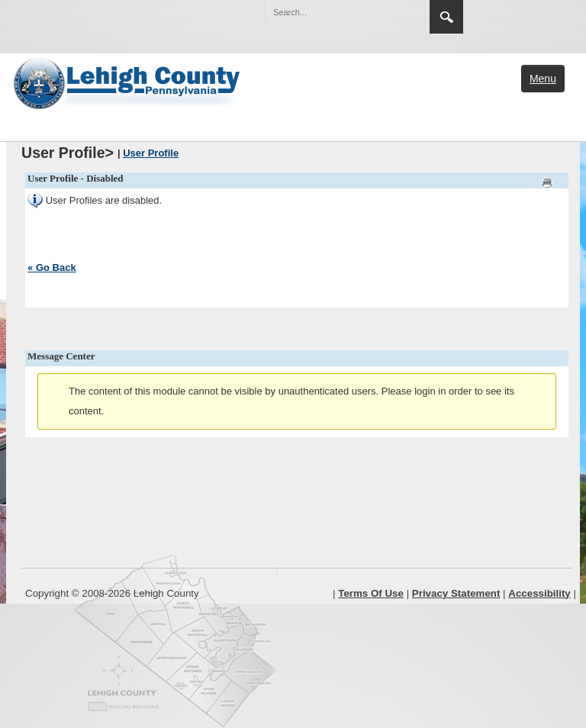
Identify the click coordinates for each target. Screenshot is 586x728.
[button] (385, 11)
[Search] (332, 12)
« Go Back (52, 267)
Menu (543, 79)
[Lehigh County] (128, 82)
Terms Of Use (371, 593)
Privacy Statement (456, 593)
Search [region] (446, 17)
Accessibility (539, 593)
